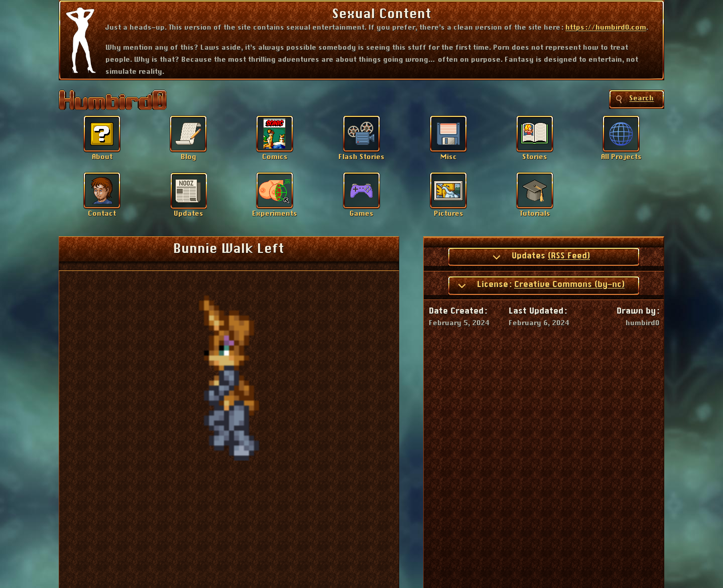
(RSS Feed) (569, 256)
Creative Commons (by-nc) (569, 284)
